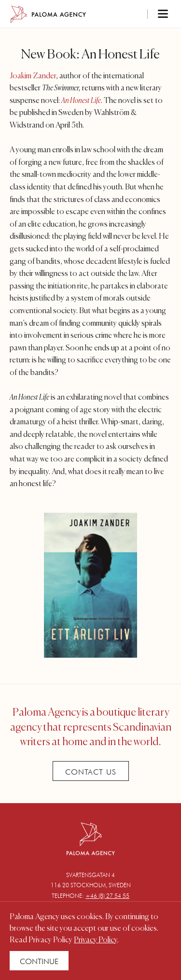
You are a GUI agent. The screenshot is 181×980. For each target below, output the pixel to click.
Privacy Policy (96, 940)
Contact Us (91, 772)
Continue (39, 961)
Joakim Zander (33, 76)
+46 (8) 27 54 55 (107, 896)
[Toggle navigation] (150, 14)
